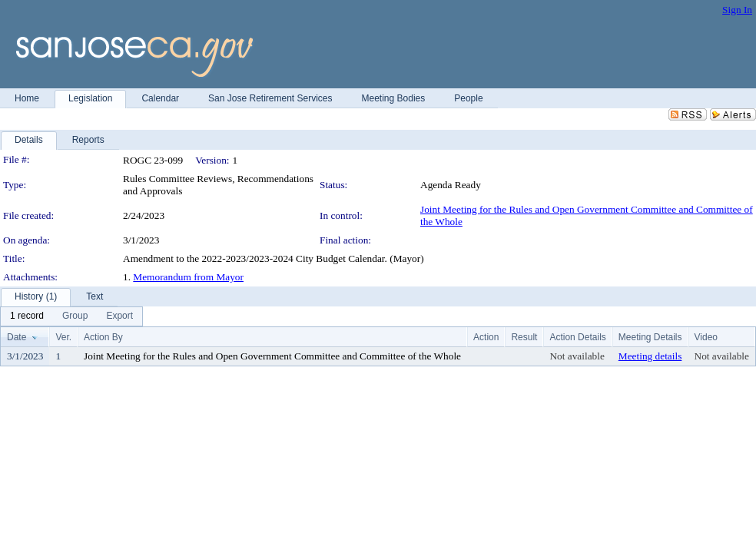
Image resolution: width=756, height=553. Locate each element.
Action (486, 337)
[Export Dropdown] (119, 316)
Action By (103, 337)
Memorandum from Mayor (188, 277)
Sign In (737, 10)
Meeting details (650, 356)
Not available (577, 356)
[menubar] (71, 316)
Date (17, 337)
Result (524, 337)
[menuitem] (27, 316)
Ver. (63, 337)
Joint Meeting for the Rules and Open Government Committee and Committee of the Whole (272, 356)
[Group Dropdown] (75, 316)
